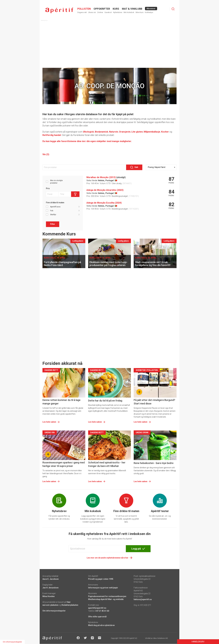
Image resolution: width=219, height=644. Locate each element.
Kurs (116, 9)
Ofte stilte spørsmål (97, 617)
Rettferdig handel (52, 135)
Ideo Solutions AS (160, 638)
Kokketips (149, 12)
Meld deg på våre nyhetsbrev (101, 625)
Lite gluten (137, 132)
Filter (53, 224)
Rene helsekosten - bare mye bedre (154, 463)
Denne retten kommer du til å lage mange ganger (61, 402)
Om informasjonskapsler (54, 611)
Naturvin (114, 132)
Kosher (165, 132)
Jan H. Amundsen (50, 588)
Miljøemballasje (152, 132)
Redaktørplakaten (70, 605)
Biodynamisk (101, 132)
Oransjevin (125, 132)
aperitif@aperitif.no (97, 608)
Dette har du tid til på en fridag (105, 401)
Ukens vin (92, 12)
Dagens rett (82, 12)
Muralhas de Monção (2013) (101, 177)
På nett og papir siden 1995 (101, 579)
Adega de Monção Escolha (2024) (104, 203)
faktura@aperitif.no (143, 599)
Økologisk (88, 132)
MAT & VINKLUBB (132, 9)
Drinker (100, 12)
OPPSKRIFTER (102, 9)
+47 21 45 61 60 (102, 611)
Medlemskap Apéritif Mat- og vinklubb (106, 599)
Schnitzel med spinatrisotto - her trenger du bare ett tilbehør (107, 464)
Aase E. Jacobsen (51, 579)
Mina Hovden (49, 596)
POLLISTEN (84, 9)
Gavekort (108, 12)
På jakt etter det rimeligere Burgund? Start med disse (154, 402)
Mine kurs (140, 12)
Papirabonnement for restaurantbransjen (107, 596)
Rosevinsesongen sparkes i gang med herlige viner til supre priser (64, 464)
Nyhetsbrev (118, 12)
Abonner (151, 9)
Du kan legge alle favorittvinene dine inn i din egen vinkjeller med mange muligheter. (87, 141)
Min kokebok (129, 12)
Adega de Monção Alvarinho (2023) (105, 190)
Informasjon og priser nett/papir (103, 588)
